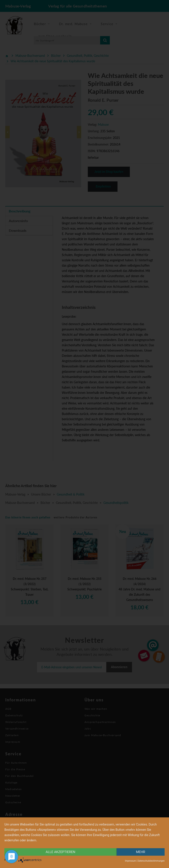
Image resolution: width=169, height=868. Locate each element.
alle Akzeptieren (61, 852)
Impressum (130, 861)
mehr (141, 852)
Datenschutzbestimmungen (151, 861)
